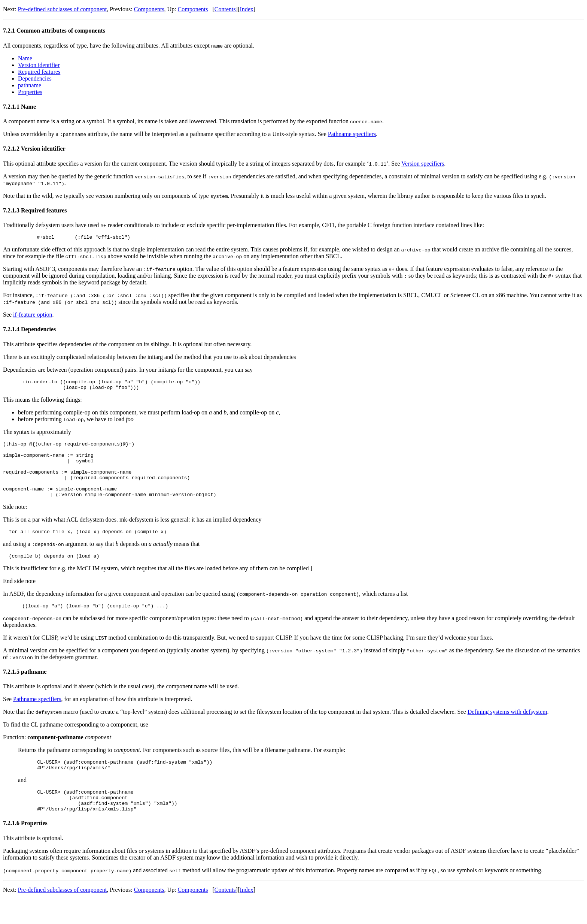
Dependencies (35, 78)
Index (246, 9)
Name (25, 58)
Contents (225, 9)
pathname (30, 85)
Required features (39, 72)
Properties (30, 92)
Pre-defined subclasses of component (63, 9)
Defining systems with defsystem (507, 730)
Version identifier (39, 65)
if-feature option (33, 316)
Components (149, 9)
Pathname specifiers (352, 134)
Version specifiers (423, 164)
